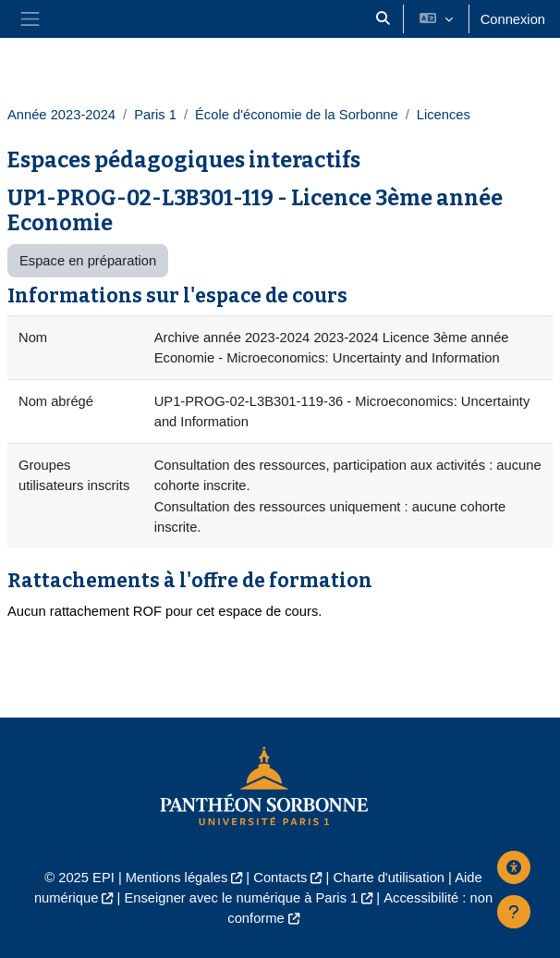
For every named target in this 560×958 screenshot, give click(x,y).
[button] (383, 19)
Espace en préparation (88, 261)
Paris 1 (155, 115)
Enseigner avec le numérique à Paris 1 (241, 898)
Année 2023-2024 (61, 115)
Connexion (513, 19)
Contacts (280, 878)
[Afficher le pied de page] (514, 912)
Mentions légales (177, 878)
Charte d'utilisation (389, 878)
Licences (444, 115)
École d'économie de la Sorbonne (297, 115)
